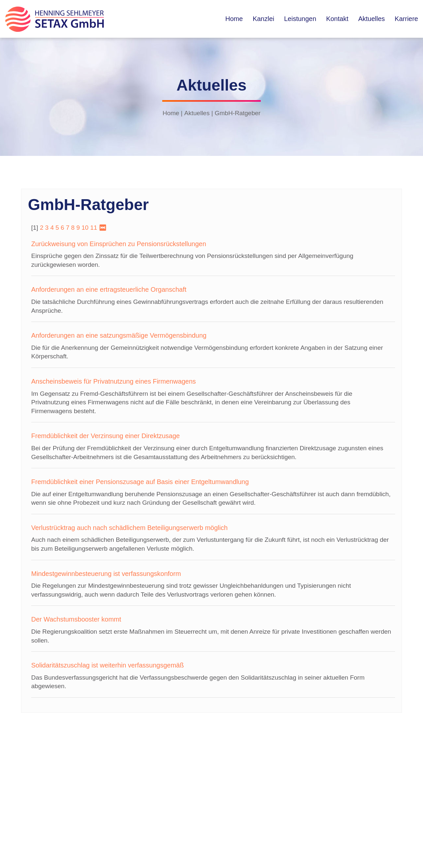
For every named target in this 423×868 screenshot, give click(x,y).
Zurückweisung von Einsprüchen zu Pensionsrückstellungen (119, 244)
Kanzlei (263, 19)
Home (234, 19)
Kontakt (337, 19)
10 (85, 228)
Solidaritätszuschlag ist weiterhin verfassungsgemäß (108, 665)
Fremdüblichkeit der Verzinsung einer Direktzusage (105, 436)
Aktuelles (372, 19)
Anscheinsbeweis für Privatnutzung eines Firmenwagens (113, 381)
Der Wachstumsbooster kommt (76, 619)
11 (94, 228)
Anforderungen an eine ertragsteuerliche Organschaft (109, 289)
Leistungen (300, 19)
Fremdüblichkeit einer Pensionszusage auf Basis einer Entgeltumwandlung (140, 482)
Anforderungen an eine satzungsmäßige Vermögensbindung (119, 335)
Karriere (406, 19)
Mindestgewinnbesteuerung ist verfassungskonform (106, 574)
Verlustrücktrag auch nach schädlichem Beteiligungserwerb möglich (129, 528)
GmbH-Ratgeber (238, 113)
